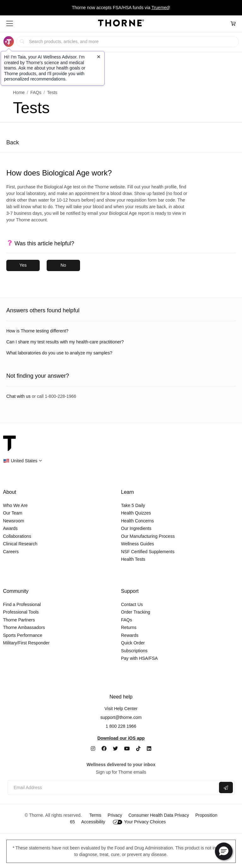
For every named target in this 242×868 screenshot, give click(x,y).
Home (19, 92)
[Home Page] (121, 24)
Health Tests (133, 559)
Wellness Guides (138, 544)
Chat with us (18, 396)
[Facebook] (104, 749)
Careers (11, 552)
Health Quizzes (136, 513)
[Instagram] (93, 749)
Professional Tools (21, 612)
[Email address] (113, 788)
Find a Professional (22, 604)
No (63, 265)
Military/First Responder (26, 643)
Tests (52, 92)
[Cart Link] (233, 24)
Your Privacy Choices (139, 822)
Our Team (13, 513)
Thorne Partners (19, 620)
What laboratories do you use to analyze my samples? (59, 353)
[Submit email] (226, 787)
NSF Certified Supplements (148, 552)
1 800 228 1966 (121, 726)
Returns (129, 627)
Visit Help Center (121, 709)
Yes (23, 265)
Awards (10, 528)
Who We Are (15, 505)
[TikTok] (138, 749)
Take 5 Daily (133, 505)
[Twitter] (115, 749)
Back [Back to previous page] (13, 142)
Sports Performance (23, 635)
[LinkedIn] (149, 749)
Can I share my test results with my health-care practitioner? (65, 342)
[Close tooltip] (99, 57)
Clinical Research (20, 544)
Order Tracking (136, 612)
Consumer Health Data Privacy (158, 815)
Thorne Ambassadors (24, 627)
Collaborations (17, 536)
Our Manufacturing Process (148, 536)
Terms (95, 815)
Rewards (130, 635)
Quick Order (133, 643)
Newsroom (14, 521)
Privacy (115, 815)
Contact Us (132, 604)
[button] (10, 24)
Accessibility (93, 822)
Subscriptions (134, 651)
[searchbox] (127, 42)
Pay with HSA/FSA (139, 658)
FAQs (36, 92)
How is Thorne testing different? (37, 331)
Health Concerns (137, 521)
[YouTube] (127, 749)
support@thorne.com (121, 717)
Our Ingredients (136, 528)
